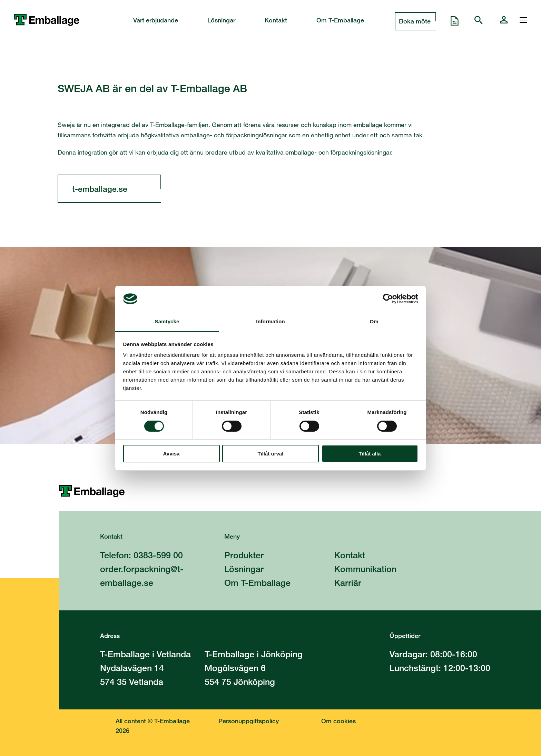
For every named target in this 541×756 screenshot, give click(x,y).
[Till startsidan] (300, 491)
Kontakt (276, 20)
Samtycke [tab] (167, 321)
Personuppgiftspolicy (249, 721)
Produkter (244, 555)
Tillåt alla (370, 454)
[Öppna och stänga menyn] (522, 20)
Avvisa (171, 454)
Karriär (348, 583)
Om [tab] (374, 321)
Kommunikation (365, 569)
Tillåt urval (271, 454)
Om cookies (338, 721)
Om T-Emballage (340, 20)
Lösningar (221, 20)
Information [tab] (270, 321)
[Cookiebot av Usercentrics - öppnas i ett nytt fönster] (388, 299)
